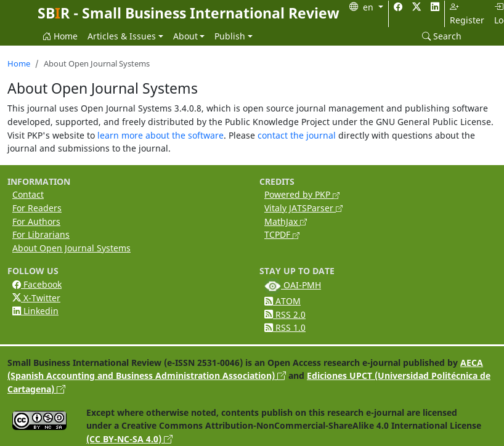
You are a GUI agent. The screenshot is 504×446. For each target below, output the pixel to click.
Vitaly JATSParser (303, 208)
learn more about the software (161, 135)
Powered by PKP (302, 194)
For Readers (37, 208)
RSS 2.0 (285, 314)
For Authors (36, 221)
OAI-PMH (293, 285)
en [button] (369, 7)
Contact (28, 194)
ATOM (282, 301)
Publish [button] (230, 36)
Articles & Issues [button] (122, 36)
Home (60, 36)
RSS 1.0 (285, 327)
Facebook (37, 284)
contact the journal (297, 135)
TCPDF (282, 234)
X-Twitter (36, 298)
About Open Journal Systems (71, 248)
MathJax (286, 221)
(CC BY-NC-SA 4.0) (129, 439)
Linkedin (35, 311)
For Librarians (41, 234)
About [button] (185, 36)
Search (442, 36)
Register (467, 14)
